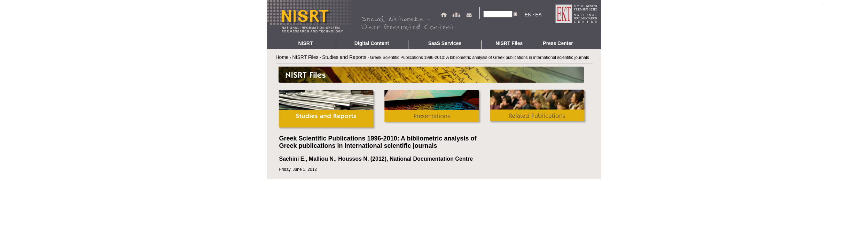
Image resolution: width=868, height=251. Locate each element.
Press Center (558, 43)
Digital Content (372, 43)
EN (528, 15)
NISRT (306, 43)
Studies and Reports (344, 57)
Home (282, 57)
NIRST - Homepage (309, 20)
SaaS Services (445, 43)
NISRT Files (509, 43)
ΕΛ (538, 15)
